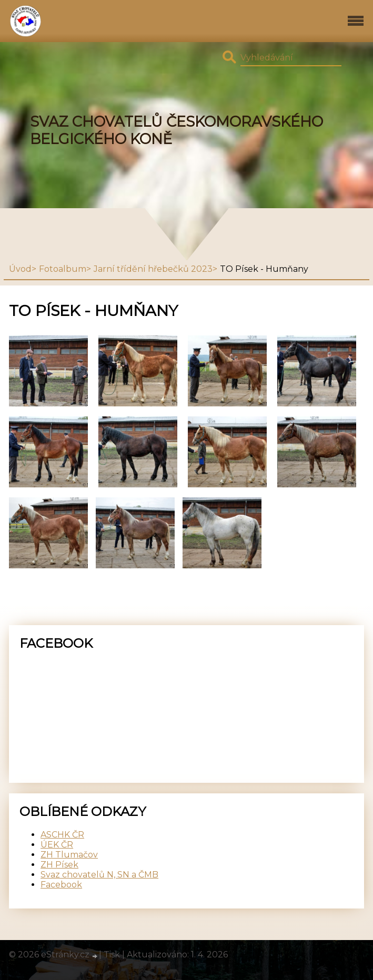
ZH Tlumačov (69, 855)
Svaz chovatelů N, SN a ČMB (99, 875)
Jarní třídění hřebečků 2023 (153, 269)
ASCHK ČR (62, 835)
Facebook (61, 885)
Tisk (112, 955)
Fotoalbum (63, 269)
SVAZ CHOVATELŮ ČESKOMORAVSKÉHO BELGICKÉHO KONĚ (177, 130)
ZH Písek (59, 865)
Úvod (20, 269)
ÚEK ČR (57, 845)
